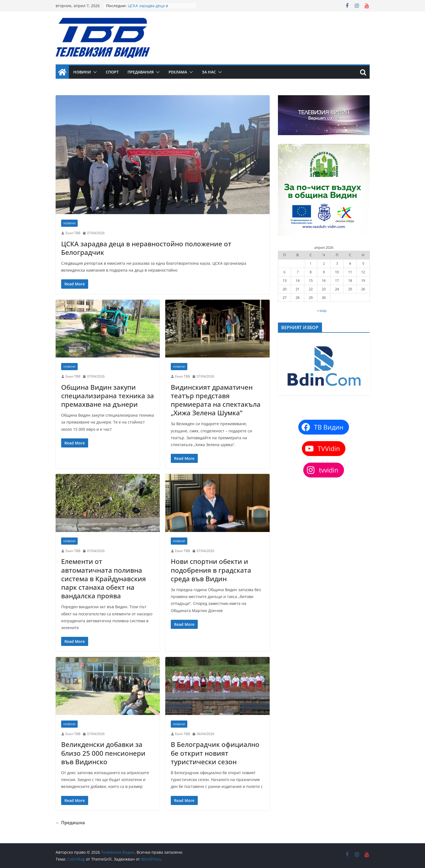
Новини (82, 72)
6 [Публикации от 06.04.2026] (284, 272)
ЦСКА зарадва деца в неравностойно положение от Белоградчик (146, 248)
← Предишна (70, 823)
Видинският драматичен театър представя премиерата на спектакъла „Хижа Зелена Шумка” (216, 400)
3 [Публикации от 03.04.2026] (337, 263)
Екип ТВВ (73, 233)
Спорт (112, 72)
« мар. (322, 310)
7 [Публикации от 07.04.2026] (298, 272)
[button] (94, 72)
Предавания (141, 72)
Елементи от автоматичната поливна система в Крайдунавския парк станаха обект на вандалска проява (104, 578)
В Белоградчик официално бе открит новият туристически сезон (215, 753)
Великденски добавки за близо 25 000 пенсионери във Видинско (103, 753)
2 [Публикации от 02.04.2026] (324, 263)
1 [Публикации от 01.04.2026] (311, 263)
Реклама (178, 72)
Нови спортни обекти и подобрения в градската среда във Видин (211, 570)
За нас (209, 72)
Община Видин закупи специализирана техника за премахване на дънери (108, 396)
